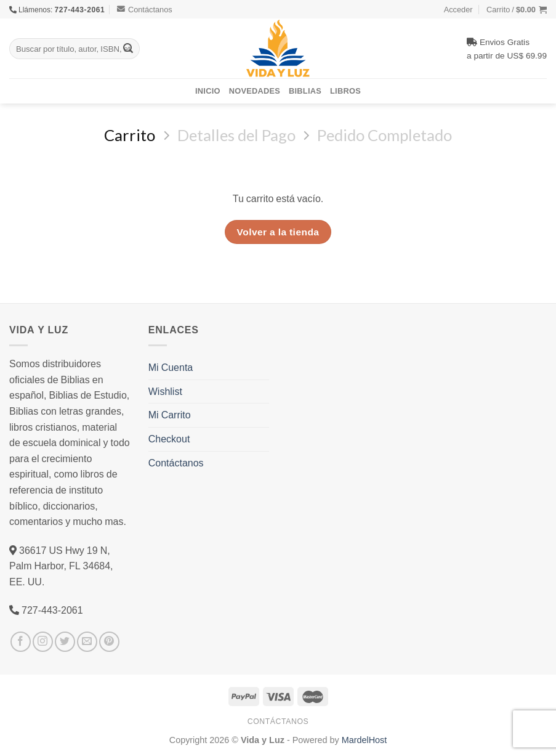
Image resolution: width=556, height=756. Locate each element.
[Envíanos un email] (87, 642)
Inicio (208, 91)
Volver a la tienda (278, 232)
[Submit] (128, 49)
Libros (345, 91)
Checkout (169, 439)
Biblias (305, 91)
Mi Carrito (170, 415)
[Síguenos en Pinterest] (109, 642)
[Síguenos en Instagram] (43, 642)
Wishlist (165, 391)
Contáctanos (145, 9)
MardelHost (365, 740)
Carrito (130, 135)
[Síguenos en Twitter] (65, 642)
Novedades (255, 91)
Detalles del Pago (236, 135)
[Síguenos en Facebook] (21, 642)
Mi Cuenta (171, 367)
